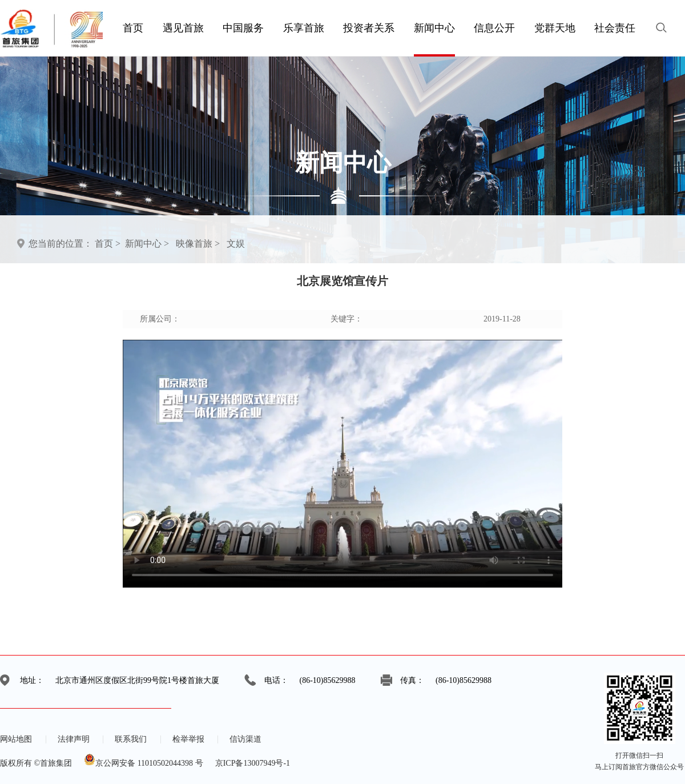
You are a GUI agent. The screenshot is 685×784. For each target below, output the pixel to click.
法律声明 (74, 739)
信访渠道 (245, 739)
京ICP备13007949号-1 (253, 763)
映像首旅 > (198, 244)
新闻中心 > (147, 244)
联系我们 (131, 739)
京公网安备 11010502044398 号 (143, 763)
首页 (104, 244)
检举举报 (188, 739)
